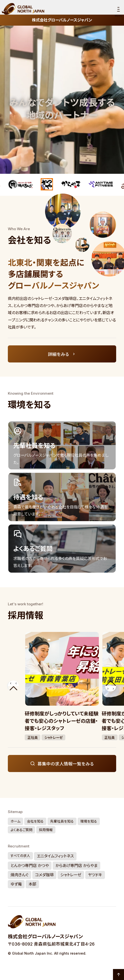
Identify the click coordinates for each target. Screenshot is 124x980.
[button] (13, 686)
